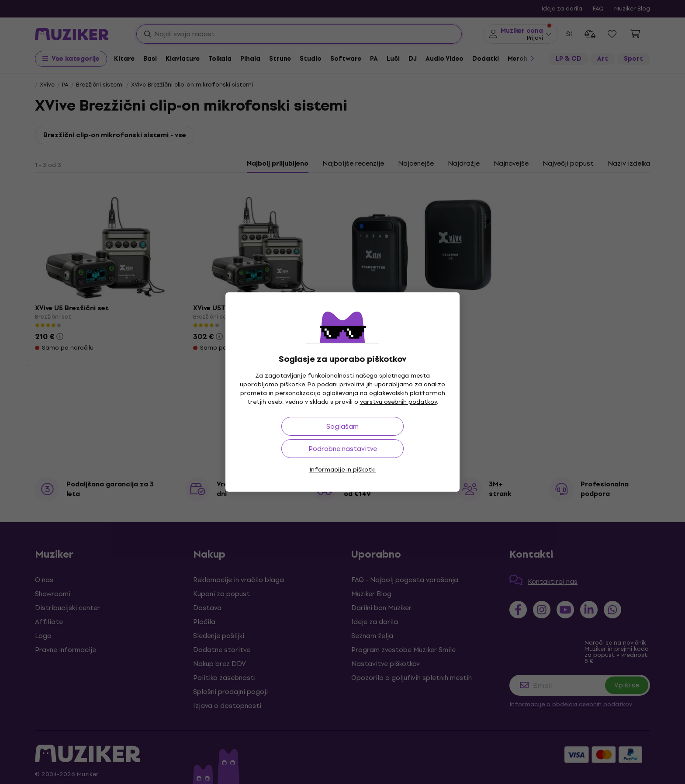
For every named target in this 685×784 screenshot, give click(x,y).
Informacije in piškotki (342, 470)
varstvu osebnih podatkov (398, 402)
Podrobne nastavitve (343, 449)
